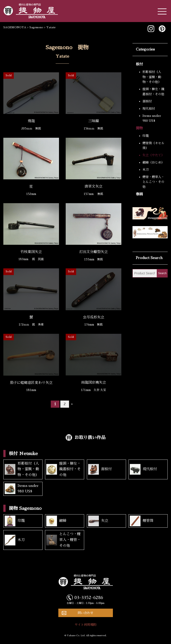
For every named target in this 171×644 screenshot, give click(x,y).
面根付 (147, 101)
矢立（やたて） (153, 155)
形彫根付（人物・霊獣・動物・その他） (152, 77)
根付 (139, 64)
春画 (139, 194)
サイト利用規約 (85, 625)
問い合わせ (85, 613)
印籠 (146, 136)
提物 (139, 128)
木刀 (146, 170)
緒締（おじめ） (153, 162)
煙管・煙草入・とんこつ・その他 (153, 182)
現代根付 (149, 109)
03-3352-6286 (89, 597)
